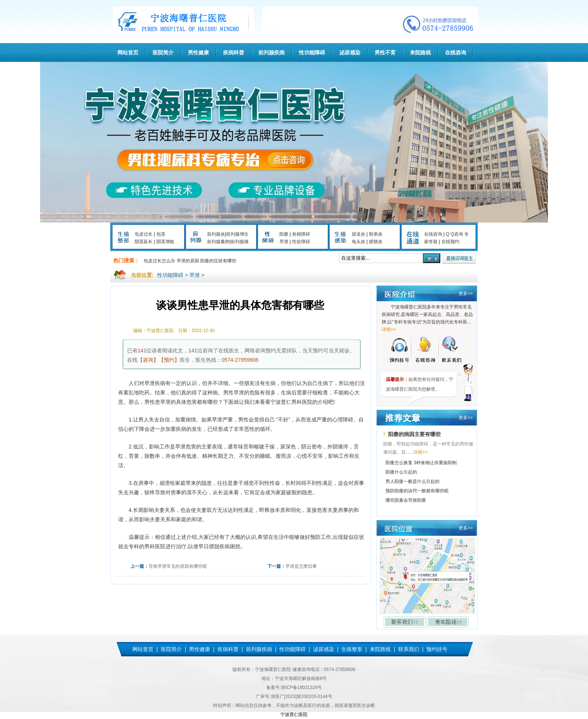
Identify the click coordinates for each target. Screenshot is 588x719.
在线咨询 (456, 53)
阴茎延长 (144, 242)
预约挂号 (437, 649)
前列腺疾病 (271, 53)
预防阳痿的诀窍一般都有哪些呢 (417, 491)
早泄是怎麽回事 (301, 566)
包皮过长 (144, 234)
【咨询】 (148, 360)
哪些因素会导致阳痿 (406, 500)
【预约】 (169, 360)
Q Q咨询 (454, 234)
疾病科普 (234, 53)
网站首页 (128, 53)
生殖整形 (352, 649)
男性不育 (385, 53)
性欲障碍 (301, 242)
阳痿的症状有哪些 (218, 261)
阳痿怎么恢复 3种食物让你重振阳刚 (421, 463)
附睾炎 (376, 234)
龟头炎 (358, 242)
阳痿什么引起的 (401, 472)
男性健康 (198, 53)
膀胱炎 (376, 242)
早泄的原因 (188, 261)
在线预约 (450, 242)
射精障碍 (301, 234)
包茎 (161, 234)
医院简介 (163, 53)
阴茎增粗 (165, 242)
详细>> (389, 329)
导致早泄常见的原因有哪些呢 (178, 566)
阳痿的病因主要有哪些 (414, 434)
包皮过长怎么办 (159, 261)
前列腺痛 (240, 242)
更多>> (466, 293)
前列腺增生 (237, 234)
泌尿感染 (350, 53)
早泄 (284, 242)
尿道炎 (358, 234)
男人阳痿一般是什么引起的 (412, 481)
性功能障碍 (312, 53)
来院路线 (420, 53)
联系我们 (409, 649)
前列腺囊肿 (218, 242)
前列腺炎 (216, 234)
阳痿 (284, 234)
